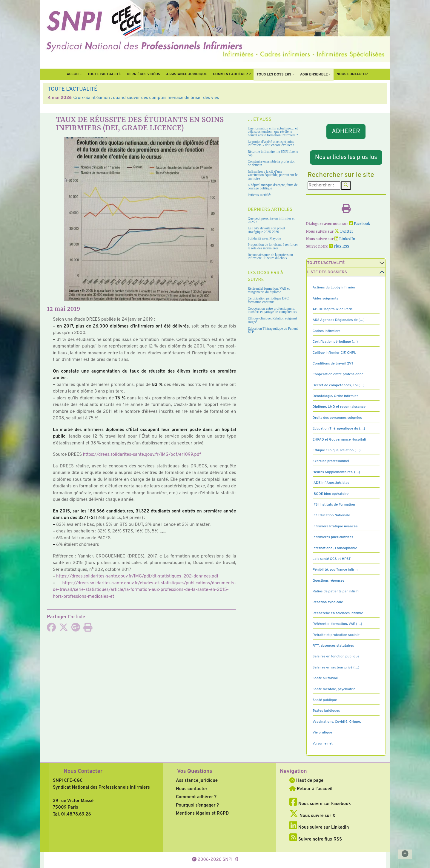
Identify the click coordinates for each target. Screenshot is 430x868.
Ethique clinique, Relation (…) (337, 450)
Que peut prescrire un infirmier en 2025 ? (272, 220)
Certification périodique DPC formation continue (268, 300)
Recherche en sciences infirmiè (338, 613)
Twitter (344, 232)
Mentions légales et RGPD (202, 814)
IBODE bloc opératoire (331, 494)
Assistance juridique (186, 74)
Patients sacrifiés (260, 195)
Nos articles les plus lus (346, 157)
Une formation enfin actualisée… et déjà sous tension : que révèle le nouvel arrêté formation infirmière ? (273, 132)
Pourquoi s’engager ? (197, 806)
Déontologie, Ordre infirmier (335, 396)
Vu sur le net (323, 744)
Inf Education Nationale (331, 515)
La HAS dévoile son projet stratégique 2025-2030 (267, 230)
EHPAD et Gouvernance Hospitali (339, 440)
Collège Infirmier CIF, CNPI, (334, 353)
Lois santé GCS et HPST (332, 559)
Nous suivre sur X (312, 816)
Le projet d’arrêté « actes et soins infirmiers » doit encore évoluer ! (271, 144)
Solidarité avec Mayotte (265, 238)
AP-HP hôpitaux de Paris (333, 309)
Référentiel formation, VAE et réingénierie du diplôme (269, 290)
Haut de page (306, 781)
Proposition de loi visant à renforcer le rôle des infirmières (273, 247)
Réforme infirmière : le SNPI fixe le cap (273, 153)
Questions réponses (328, 581)
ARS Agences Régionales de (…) (339, 320)
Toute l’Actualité (104, 74)
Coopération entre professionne (338, 374)
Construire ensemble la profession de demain (272, 163)
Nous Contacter (83, 772)
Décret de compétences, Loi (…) (339, 385)
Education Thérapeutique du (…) (339, 429)
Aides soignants (325, 299)
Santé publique (325, 700)
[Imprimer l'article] (88, 630)
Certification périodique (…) (335, 342)
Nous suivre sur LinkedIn (319, 828)
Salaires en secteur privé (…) (336, 668)
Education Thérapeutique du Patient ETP (273, 330)
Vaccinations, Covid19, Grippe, (337, 722)
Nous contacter (352, 74)
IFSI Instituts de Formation (334, 505)
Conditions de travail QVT (333, 364)
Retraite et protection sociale (336, 635)
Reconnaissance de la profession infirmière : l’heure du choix (271, 257)
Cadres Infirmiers (327, 331)
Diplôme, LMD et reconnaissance (339, 407)
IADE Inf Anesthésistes (331, 483)
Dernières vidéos (143, 74)
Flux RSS (339, 247)
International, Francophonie (335, 548)
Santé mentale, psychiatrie (334, 689)
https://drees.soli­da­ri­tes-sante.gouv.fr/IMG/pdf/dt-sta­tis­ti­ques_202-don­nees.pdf (137, 576)
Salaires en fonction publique (336, 657)
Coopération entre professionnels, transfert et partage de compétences (272, 310)
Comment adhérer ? (196, 797)
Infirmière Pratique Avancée (335, 526)
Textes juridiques (326, 711)
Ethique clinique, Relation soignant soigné (272, 320)
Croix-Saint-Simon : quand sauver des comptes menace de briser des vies (146, 98)
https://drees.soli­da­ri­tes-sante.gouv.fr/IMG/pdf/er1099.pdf (142, 455)
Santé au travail (325, 678)
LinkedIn (345, 239)
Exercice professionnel (331, 461)
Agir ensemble (314, 75)
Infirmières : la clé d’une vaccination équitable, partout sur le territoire (273, 175)
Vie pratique (322, 733)
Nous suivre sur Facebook (320, 804)
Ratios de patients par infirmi (336, 591)
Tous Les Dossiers (274, 75)
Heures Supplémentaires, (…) (336, 472)
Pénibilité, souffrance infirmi (336, 570)
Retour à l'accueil (311, 789)
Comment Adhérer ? (232, 74)
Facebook (360, 224)
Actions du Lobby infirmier (334, 288)
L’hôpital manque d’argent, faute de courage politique (273, 187)
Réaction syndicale (328, 602)
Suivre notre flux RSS (316, 840)
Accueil (74, 74)
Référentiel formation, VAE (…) (337, 624)
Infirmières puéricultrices (333, 537)
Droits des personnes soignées (337, 418)
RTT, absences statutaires (333, 646)
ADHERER (346, 132)
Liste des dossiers (327, 272)
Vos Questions (195, 772)
